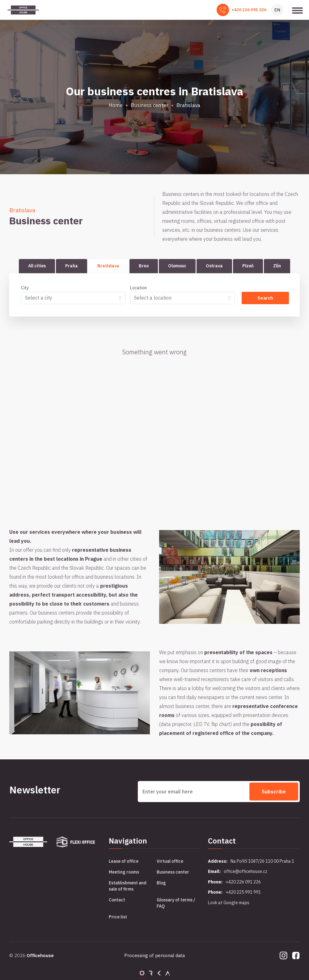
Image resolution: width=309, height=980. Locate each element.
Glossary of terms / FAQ (176, 903)
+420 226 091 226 (249, 10)
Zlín (277, 266)
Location (138, 288)
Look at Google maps (229, 903)
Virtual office (170, 861)
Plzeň (248, 266)
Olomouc (177, 266)
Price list (118, 917)
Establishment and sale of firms (128, 886)
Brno (144, 266)
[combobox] (73, 298)
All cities (37, 266)
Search (265, 298)
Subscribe (274, 792)
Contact (117, 900)
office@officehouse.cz (246, 871)
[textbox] (71, 298)
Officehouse (40, 955)
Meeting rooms (124, 872)
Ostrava (214, 266)
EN (277, 10)
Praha (72, 266)
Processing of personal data (154, 955)
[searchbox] (180, 298)
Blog (161, 883)
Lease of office (124, 861)
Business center (173, 872)
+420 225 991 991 (243, 892)
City (25, 288)
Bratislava (108, 266)
